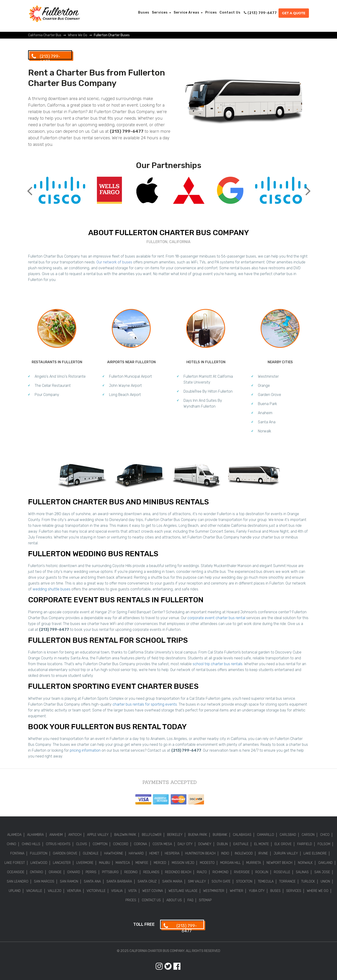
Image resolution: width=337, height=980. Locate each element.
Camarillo (266, 835)
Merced (160, 863)
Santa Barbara (119, 881)
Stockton (244, 881)
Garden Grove (269, 395)
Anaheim (265, 413)
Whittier (236, 891)
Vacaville (34, 891)
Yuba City (257, 891)
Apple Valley (98, 835)
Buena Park (267, 404)
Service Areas (188, 13)
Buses (144, 13)
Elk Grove (283, 844)
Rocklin (262, 872)
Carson (308, 835)
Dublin (222, 844)
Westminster (268, 376)
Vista (132, 891)
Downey (205, 844)
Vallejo (55, 891)
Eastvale (241, 844)
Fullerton (39, 853)
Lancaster (62, 863)
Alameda (14, 835)
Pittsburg (110, 872)
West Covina (153, 891)
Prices (211, 13)
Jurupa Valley (286, 853)
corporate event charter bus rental (216, 618)
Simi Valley (197, 881)
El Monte (262, 844)
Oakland (325, 863)
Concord (121, 844)
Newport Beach (279, 863)
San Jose (322, 872)
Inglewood (244, 853)
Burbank (220, 835)
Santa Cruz (147, 881)
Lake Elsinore (315, 853)
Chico (325, 835)
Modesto (207, 863)
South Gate (221, 881)
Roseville (282, 872)
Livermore (85, 863)
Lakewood (39, 863)
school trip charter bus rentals (218, 664)
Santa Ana (267, 422)
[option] (60, 191)
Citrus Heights (58, 844)
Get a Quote (294, 13)
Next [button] (308, 187)
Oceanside (16, 872)
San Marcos (44, 881)
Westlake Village (183, 891)
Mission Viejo (183, 863)
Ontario (37, 872)
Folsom (324, 844)
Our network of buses (114, 262)
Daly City (185, 844)
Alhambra (35, 835)
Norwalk (265, 431)
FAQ (190, 900)
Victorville (96, 891)
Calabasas (242, 835)
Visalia (117, 891)
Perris (91, 872)
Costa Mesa (162, 844)
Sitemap (205, 900)
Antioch (75, 835)
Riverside (242, 872)
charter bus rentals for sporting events (145, 704)
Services (161, 13)
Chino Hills (31, 844)
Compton (100, 844)
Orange (264, 386)
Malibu (104, 863)
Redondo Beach (178, 872)
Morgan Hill (230, 863)
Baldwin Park (125, 835)
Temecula (266, 881)
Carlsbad (288, 835)
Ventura (74, 891)
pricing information (85, 750)
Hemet (154, 853)
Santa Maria (172, 881)
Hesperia (172, 853)
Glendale (91, 853)
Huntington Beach (200, 853)
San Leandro (18, 881)
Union (325, 881)
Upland (15, 891)
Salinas (302, 872)
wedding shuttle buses (51, 589)
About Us (174, 900)
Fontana (17, 853)
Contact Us (230, 13)
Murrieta (254, 863)
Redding (131, 872)
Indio (225, 853)
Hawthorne (114, 853)
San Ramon (69, 881)
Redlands (151, 872)
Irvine (263, 853)
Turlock (308, 881)
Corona (140, 844)
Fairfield (305, 844)
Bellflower (152, 835)
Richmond (220, 872)
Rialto (202, 872)
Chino (11, 844)
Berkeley (175, 835)
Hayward (136, 853)
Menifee (142, 863)
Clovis (82, 844)
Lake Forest (15, 863)
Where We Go (318, 891)
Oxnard (74, 872)
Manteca (123, 863)
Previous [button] (29, 187)
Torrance (287, 881)
